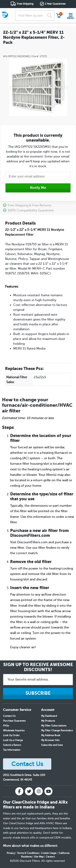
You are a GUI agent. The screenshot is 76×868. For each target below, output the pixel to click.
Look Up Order (11, 735)
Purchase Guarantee (14, 721)
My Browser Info (50, 740)
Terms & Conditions (28, 853)
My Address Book (51, 735)
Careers (50, 857)
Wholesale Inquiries (14, 730)
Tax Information (12, 750)
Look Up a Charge (13, 740)
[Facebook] (19, 791)
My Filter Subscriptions (54, 726)
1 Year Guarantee (55, 4)
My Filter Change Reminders (57, 730)
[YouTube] (48, 791)
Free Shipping (25, 4)
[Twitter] (29, 791)
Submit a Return (12, 745)
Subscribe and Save (52, 745)
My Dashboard (49, 716)
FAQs (6, 726)
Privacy (11, 853)
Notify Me (38, 188)
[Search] (50, 15)
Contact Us (9, 716)
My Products (48, 721)
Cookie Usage (49, 853)
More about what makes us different (30, 846)
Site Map (39, 857)
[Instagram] (39, 791)
